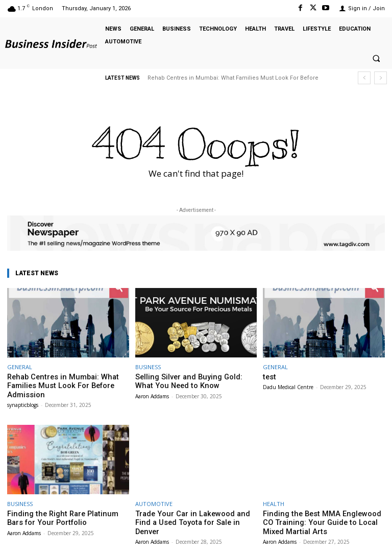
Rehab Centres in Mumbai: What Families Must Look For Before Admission (55, 384)
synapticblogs (23, 402)
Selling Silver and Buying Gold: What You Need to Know (195, 381)
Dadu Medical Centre (288, 386)
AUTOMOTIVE (154, 501)
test (269, 377)
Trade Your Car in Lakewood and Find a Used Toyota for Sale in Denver (195, 514)
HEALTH (274, 501)
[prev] (364, 78)
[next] (381, 78)
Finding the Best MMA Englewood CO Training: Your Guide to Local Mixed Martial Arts (319, 518)
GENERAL (20, 367)
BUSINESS (148, 367)
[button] (376, 59)
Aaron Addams (152, 394)
